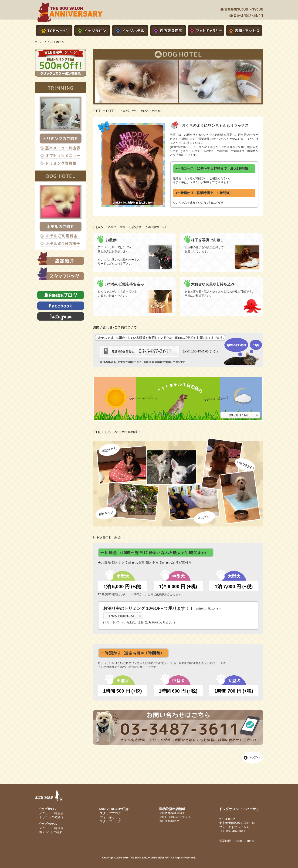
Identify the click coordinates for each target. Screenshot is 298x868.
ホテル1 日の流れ (51, 832)
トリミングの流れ (51, 817)
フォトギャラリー (112, 817)
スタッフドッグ (110, 821)
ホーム (39, 42)
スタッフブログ (110, 813)
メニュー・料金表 (51, 813)
